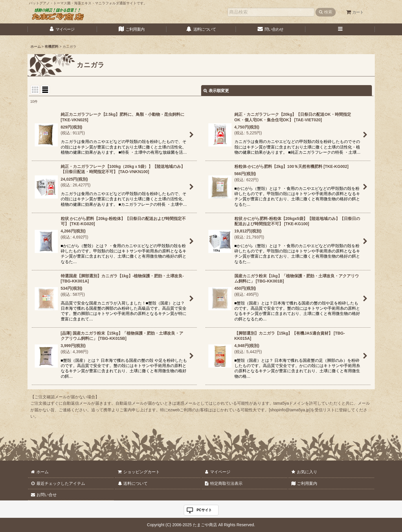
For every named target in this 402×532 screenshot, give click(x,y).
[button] (340, 29)
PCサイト (204, 510)
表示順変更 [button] (216, 91)
